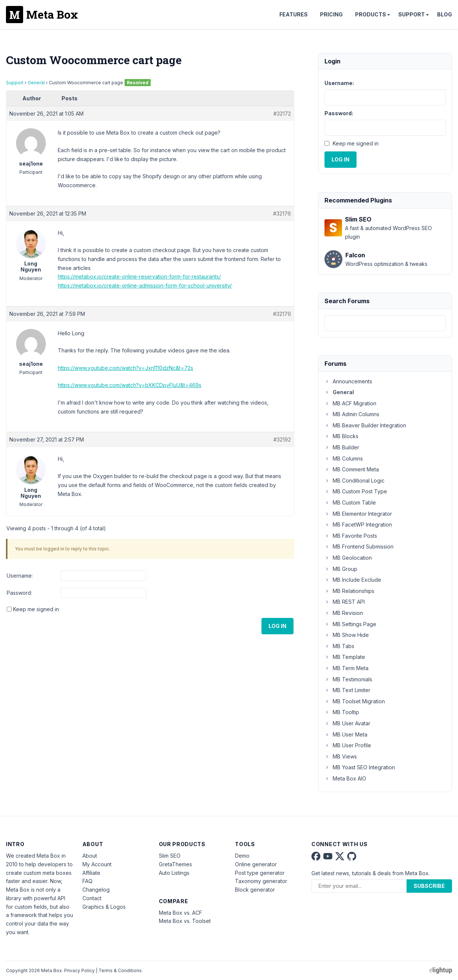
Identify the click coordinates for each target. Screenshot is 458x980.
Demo (242, 856)
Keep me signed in (36, 609)
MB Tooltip (342, 712)
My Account (97, 864)
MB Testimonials (348, 679)
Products (371, 14)
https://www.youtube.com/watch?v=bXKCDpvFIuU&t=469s (130, 385)
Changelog (96, 890)
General (36, 83)
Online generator (256, 864)
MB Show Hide (347, 635)
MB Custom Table (350, 502)
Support (412, 14)
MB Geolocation (348, 558)
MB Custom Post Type (356, 491)
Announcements (348, 381)
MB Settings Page (350, 624)
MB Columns (344, 458)
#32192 (282, 439)
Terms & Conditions (120, 970)
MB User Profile (348, 745)
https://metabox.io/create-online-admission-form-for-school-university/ (145, 285)
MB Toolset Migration (355, 701)
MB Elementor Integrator (358, 514)
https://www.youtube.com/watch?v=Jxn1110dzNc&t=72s (126, 368)
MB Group (341, 569)
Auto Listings (174, 873)
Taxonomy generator (261, 881)
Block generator (255, 890)
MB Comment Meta (352, 469)
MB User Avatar (347, 723)
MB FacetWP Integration (358, 524)
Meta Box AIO (345, 778)
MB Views (341, 756)
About (90, 856)
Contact (92, 898)
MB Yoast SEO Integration (360, 767)
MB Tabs (339, 646)
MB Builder (342, 447)
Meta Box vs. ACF (181, 913)
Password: (19, 593)
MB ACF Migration (350, 403)
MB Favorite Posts (351, 536)
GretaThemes (175, 864)
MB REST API (345, 602)
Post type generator (260, 873)
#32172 (282, 114)
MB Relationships (349, 591)
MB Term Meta (346, 668)
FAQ (87, 881)
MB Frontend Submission (359, 546)
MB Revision (344, 613)
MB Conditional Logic (355, 480)
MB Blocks (341, 436)
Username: (20, 576)
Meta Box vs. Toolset (185, 921)
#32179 (282, 314)
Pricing (331, 14)
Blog (445, 14)
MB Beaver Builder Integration (365, 425)
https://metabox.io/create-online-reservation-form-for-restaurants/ (139, 277)
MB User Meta (346, 734)
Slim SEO (170, 856)
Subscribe (429, 886)
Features (294, 14)
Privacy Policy (79, 970)
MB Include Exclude (353, 580)
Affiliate (91, 873)
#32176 (282, 213)
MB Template (345, 657)
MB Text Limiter (347, 690)
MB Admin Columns (352, 414)
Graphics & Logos (104, 907)
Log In (277, 626)
